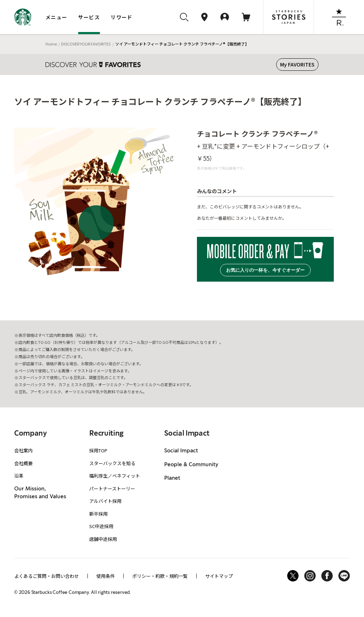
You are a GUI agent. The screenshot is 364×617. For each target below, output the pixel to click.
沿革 (19, 476)
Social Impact (181, 451)
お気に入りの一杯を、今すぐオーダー (265, 270)
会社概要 (23, 463)
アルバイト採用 (105, 501)
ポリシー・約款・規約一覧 (160, 576)
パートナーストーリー (112, 488)
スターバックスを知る (112, 463)
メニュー (57, 17)
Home (51, 44)
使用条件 (106, 576)
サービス (89, 17)
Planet (172, 478)
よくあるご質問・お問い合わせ (47, 576)
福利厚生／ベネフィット (115, 476)
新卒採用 (98, 514)
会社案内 (23, 450)
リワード (122, 17)
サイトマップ (219, 576)
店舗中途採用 (103, 539)
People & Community (191, 465)
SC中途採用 (101, 526)
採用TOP (98, 450)
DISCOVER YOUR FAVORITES (86, 44)
